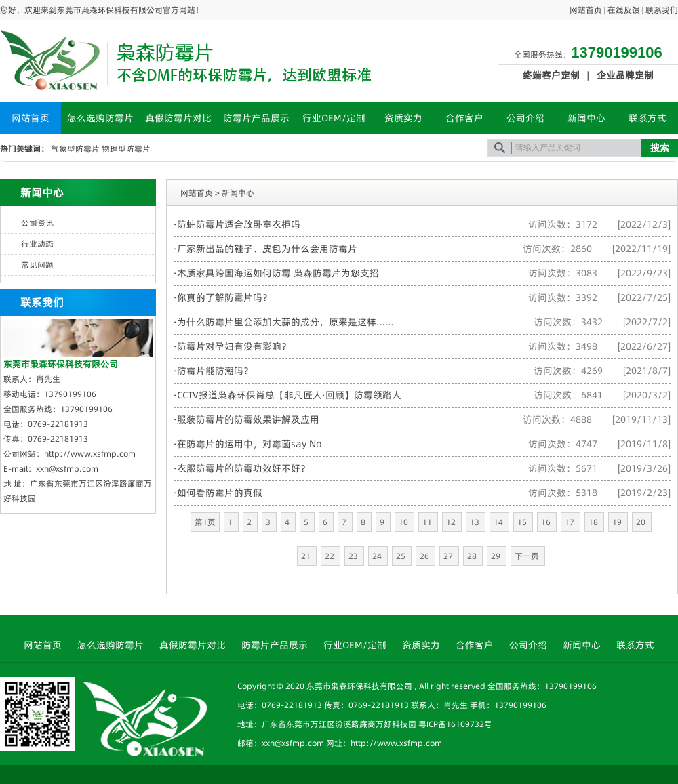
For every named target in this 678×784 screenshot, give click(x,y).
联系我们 (662, 10)
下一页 (528, 556)
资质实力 (403, 118)
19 (618, 522)
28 (473, 556)
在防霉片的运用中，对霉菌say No (250, 444)
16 (547, 522)
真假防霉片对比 (178, 118)
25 (402, 556)
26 (425, 556)
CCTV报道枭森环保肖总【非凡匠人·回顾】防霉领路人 (289, 395)
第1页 (205, 522)
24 (378, 556)
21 (307, 556)
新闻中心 (586, 118)
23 (354, 556)
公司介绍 (525, 118)
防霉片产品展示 (256, 118)
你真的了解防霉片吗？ (224, 297)
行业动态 (37, 244)
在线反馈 (624, 10)
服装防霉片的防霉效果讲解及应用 (248, 419)
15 (523, 522)
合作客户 (464, 118)
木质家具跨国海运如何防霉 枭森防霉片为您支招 (278, 273)
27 (449, 556)
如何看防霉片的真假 (220, 493)
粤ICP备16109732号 (455, 724)
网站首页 (586, 10)
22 (331, 556)
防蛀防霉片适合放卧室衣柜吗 (239, 224)
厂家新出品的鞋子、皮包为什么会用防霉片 (267, 249)
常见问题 (37, 265)
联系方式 (647, 118)
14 (499, 522)
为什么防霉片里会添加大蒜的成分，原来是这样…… (285, 322)
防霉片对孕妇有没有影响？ (234, 346)
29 (497, 556)
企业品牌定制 (625, 75)
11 (428, 522)
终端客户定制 (551, 75)
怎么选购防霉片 (100, 118)
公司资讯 (37, 223)
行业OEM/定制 (334, 118)
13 (476, 522)
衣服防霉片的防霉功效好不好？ (243, 468)
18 (594, 522)
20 (642, 522)
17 (571, 522)
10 (404, 522)
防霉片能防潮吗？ (215, 371)
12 (452, 522)
